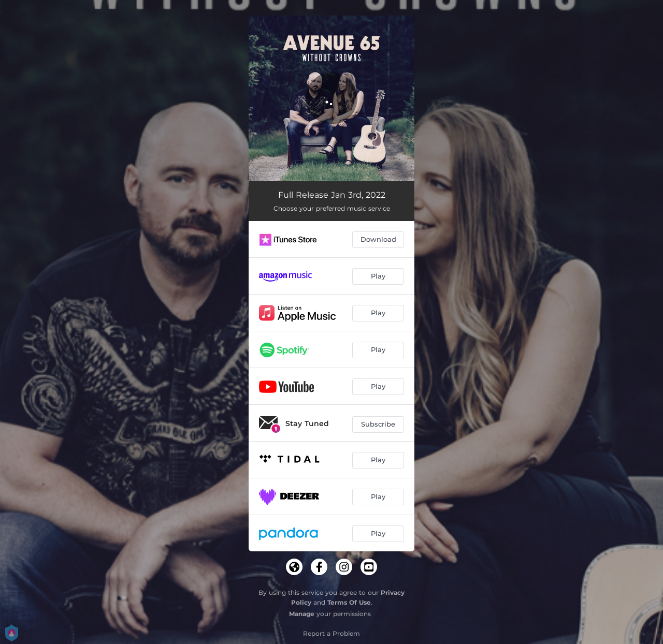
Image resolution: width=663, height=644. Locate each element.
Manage (302, 614)
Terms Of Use (349, 602)
